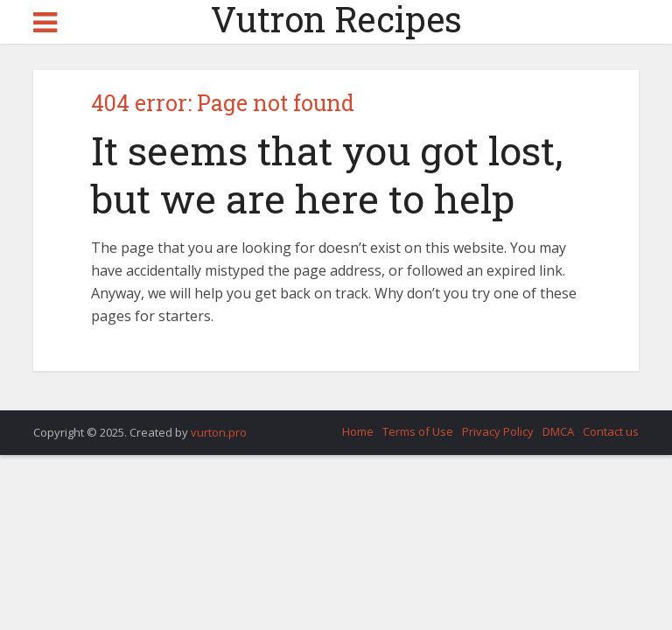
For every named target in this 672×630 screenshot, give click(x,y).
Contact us (611, 431)
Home (358, 431)
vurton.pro (219, 432)
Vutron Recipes (336, 19)
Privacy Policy (498, 431)
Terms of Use (418, 431)
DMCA (558, 431)
